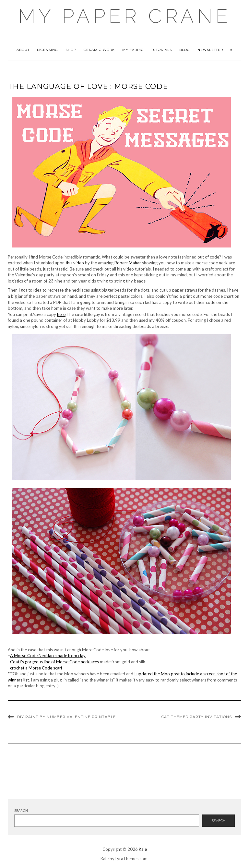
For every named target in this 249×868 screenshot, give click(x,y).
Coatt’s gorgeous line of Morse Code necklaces (54, 662)
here (61, 314)
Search (21, 810)
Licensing (47, 50)
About (23, 50)
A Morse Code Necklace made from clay (48, 656)
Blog (185, 50)
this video (75, 263)
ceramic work (99, 50)
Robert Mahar (128, 263)
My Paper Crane (124, 16)
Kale (143, 849)
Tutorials (161, 50)
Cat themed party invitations (197, 717)
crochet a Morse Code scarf (36, 668)
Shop (71, 50)
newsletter (210, 50)
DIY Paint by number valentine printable (66, 717)
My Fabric (133, 50)
